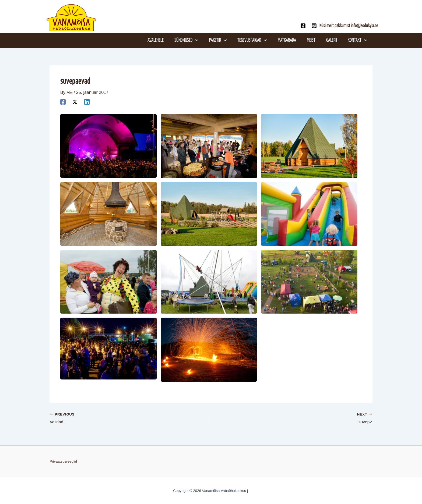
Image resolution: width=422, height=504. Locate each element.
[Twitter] (75, 102)
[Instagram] (314, 26)
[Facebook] (303, 26)
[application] (199, 40)
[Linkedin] (87, 102)
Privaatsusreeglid (63, 461)
